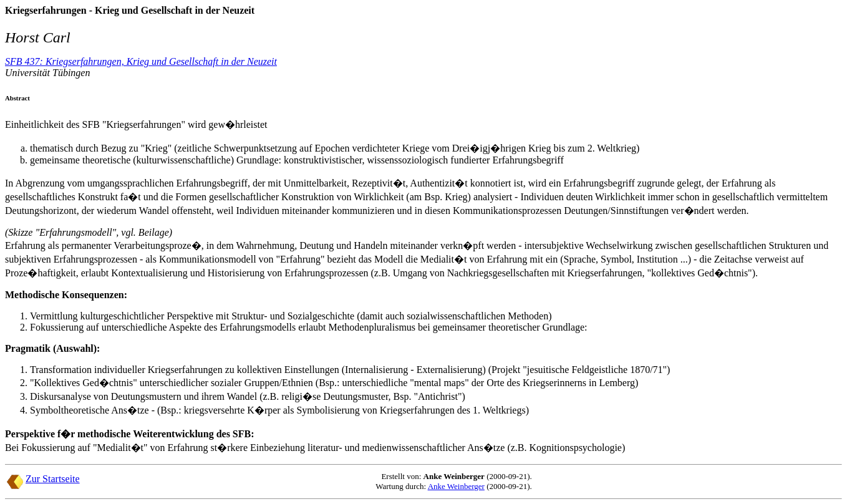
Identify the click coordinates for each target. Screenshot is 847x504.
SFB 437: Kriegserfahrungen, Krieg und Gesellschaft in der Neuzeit (141, 61)
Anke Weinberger (456, 486)
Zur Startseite (53, 479)
